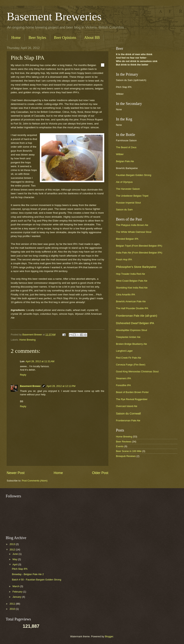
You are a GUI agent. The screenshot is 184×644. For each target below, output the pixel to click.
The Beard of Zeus (126, 147)
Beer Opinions (65, 38)
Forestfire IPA (123, 385)
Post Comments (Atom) (35, 481)
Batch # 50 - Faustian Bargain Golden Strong (37, 580)
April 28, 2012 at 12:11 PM (61, 386)
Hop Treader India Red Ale (131, 274)
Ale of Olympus (124, 182)
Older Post (100, 473)
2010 (13, 609)
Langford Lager (124, 351)
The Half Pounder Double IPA (132, 308)
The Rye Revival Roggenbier (132, 399)
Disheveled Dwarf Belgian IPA (135, 323)
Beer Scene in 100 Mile (129, 451)
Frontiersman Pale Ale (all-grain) (137, 316)
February (18, 592)
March (16, 586)
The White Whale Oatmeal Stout (134, 232)
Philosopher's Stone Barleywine (136, 267)
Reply (23, 375)
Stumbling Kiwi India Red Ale (132, 288)
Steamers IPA (123, 378)
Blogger (109, 636)
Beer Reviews (124, 442)
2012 (13, 550)
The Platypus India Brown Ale (132, 225)
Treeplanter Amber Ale (128, 337)
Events (120, 446)
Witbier (120, 154)
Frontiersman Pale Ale (128, 420)
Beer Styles (37, 38)
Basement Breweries (54, 16)
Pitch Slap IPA (20, 569)
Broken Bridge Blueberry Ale (131, 344)
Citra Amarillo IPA (126, 295)
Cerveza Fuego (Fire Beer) (131, 365)
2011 (13, 604)
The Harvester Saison (128, 189)
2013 (13, 544)
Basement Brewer (30, 386)
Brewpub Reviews (126, 456)
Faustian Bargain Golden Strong (134, 175)
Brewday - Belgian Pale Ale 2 (28, 574)
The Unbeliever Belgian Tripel (132, 196)
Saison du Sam (124, 210)
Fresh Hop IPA (124, 259)
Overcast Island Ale (127, 406)
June (16, 554)
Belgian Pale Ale (125, 161)
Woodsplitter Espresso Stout (131, 330)
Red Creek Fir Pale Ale (129, 358)
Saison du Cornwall (128, 413)
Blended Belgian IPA (127, 239)
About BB (92, 38)
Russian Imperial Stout (128, 203)
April (15, 564)
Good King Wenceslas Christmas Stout (137, 371)
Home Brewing (27, 340)
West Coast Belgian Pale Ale (132, 281)
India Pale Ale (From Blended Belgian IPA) (139, 253)
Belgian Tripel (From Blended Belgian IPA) (139, 246)
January (17, 597)
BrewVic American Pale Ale (131, 301)
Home (16, 38)
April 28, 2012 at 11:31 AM (40, 361)
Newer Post (16, 473)
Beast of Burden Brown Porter (132, 392)
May (15, 559)
